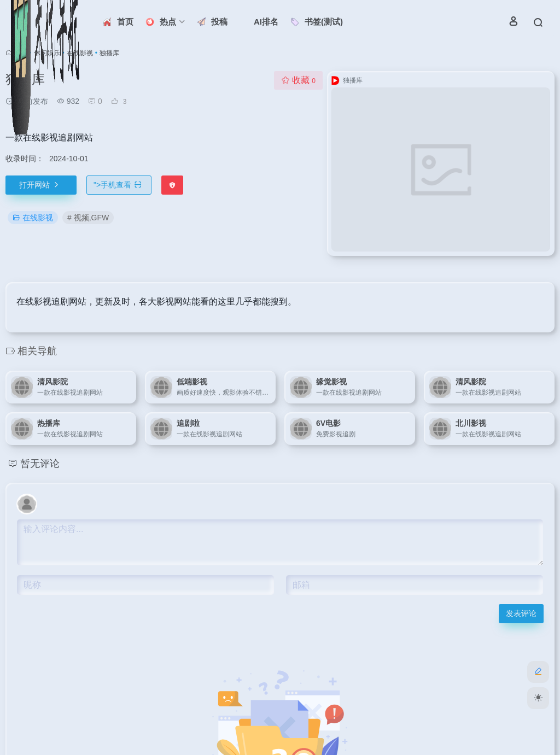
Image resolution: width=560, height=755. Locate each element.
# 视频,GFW (88, 218)
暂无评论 (40, 464)
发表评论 (521, 613)
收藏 (298, 80)
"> (119, 185)
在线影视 (33, 218)
